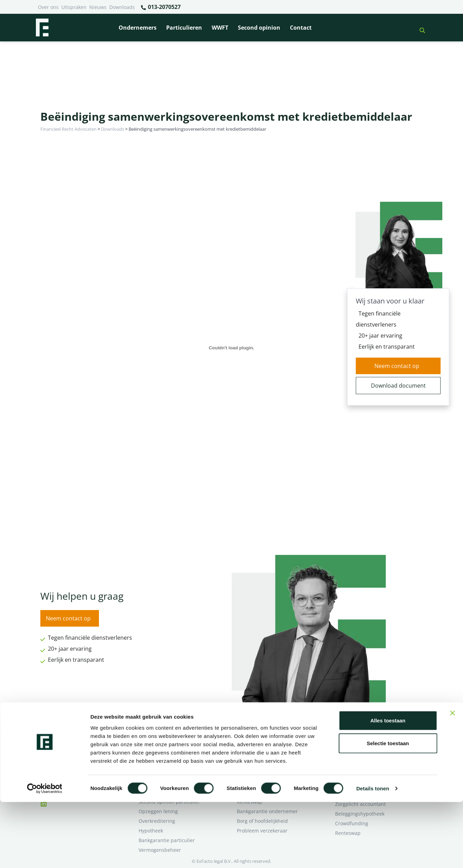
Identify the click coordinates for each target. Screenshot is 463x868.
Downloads (122, 7)
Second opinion (259, 28)
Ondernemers (138, 28)
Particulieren (184, 28)
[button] (420, 28)
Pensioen (247, 744)
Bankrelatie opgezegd (262, 734)
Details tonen (373, 854)
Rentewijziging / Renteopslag (172, 763)
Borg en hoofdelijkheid (165, 744)
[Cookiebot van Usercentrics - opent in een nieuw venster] (45, 855)
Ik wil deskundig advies (362, 744)
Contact (301, 28)
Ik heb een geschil (356, 734)
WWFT (220, 28)
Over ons (48, 7)
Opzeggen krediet (257, 753)
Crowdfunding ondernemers (270, 763)
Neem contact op (397, 366)
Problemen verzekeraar (165, 753)
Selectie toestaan (388, 809)
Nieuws (98, 7)
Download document (398, 386)
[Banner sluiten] (452, 779)
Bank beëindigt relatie (164, 734)
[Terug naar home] (42, 28)
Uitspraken (74, 7)
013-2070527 (160, 7)
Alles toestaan (388, 786)
